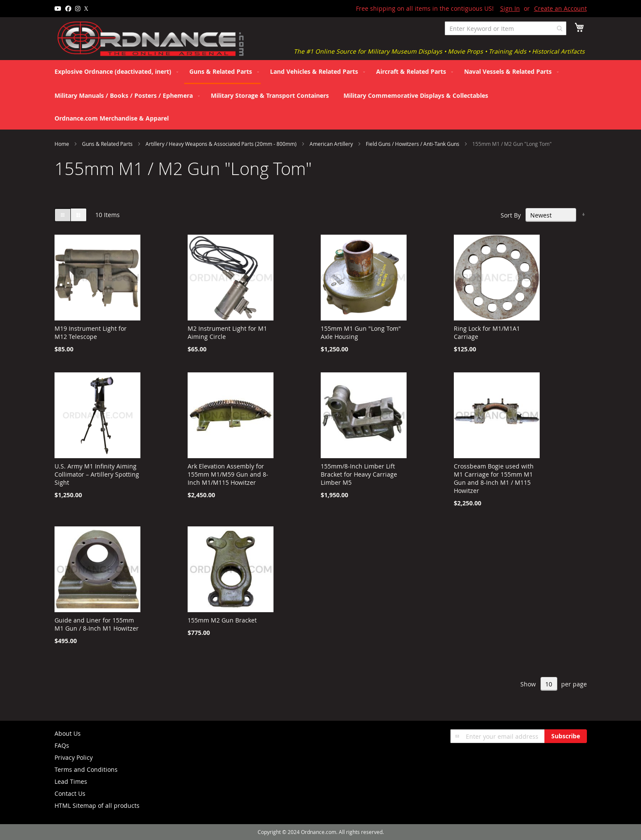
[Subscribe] (566, 736)
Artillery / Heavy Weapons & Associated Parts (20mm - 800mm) (222, 144)
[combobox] (506, 28)
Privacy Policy (74, 757)
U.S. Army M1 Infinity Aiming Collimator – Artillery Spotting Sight (97, 474)
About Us (68, 733)
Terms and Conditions (86, 769)
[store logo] (151, 39)
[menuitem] (115, 71)
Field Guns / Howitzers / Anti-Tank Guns (413, 144)
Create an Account (560, 8)
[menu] (321, 95)
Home (62, 144)
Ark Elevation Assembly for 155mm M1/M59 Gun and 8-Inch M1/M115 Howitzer (228, 474)
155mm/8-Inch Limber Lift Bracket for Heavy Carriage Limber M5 (359, 474)
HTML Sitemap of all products (97, 805)
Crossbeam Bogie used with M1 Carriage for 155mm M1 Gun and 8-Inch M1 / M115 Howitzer (494, 478)
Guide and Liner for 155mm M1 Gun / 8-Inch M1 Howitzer (97, 624)
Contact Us (70, 793)
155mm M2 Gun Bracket (222, 620)
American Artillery (332, 144)
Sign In (510, 8)
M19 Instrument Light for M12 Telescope (91, 332)
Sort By (511, 215)
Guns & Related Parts (108, 144)
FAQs (62, 745)
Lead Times (71, 781)
